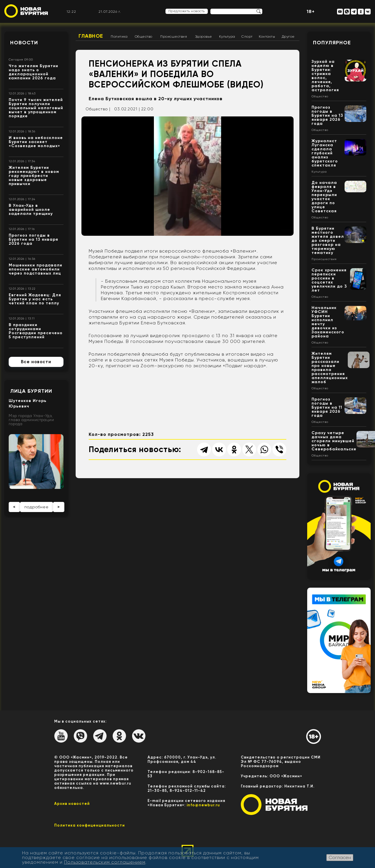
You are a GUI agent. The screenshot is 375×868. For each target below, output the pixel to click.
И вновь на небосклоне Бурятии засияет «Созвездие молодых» (36, 142)
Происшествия (174, 36)
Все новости (36, 362)
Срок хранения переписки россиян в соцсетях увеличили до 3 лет (329, 280)
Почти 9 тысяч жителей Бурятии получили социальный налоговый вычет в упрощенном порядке (36, 108)
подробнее (37, 507)
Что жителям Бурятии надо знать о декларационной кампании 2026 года (33, 72)
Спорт (247, 36)
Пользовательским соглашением (105, 862)
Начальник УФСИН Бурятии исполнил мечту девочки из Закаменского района (328, 322)
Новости (24, 43)
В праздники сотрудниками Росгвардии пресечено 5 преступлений (36, 331)
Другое (288, 36)
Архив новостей (72, 804)
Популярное (332, 43)
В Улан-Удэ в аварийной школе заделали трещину (31, 210)
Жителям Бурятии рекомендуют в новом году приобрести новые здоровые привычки (34, 176)
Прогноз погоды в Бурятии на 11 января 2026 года (327, 407)
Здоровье (204, 36)
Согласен (340, 857)
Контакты (267, 36)
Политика (119, 36)
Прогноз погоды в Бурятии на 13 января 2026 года (33, 239)
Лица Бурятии (31, 391)
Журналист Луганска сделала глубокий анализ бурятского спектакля (325, 153)
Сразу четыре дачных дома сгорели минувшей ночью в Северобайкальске (334, 441)
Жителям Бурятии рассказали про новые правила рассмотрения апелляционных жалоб (330, 368)
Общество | (98, 109)
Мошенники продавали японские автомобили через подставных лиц (36, 269)
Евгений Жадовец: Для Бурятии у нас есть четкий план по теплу (35, 299)
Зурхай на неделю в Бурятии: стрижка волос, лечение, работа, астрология (325, 76)
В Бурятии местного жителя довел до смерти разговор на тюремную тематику (328, 241)
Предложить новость (187, 11)
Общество (144, 36)
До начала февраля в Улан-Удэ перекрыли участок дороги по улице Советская (324, 197)
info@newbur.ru (203, 805)
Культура (227, 36)
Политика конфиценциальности (90, 825)
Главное (91, 36)
